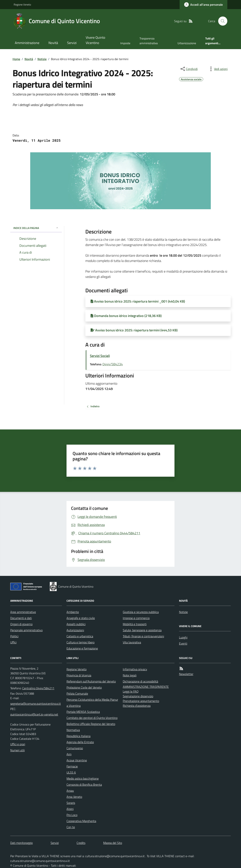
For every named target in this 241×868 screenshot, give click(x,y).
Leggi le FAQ (131, 691)
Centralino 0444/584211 (38, 688)
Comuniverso (75, 748)
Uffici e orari (18, 744)
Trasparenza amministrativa (149, 41)
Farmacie (72, 766)
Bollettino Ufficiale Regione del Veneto (91, 724)
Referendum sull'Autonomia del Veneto (91, 681)
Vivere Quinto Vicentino (96, 40)
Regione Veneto (22, 4)
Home (16, 59)
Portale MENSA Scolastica (83, 712)
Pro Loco (72, 815)
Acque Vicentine (77, 760)
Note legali (130, 675)
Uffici (13, 642)
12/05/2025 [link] (192, 255)
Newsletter (186, 674)
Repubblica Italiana (78, 736)
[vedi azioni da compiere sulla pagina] (218, 69)
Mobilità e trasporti (135, 624)
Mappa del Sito (113, 843)
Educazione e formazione (82, 648)
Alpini (70, 809)
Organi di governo (21, 624)
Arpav (70, 791)
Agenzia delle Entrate (80, 742)
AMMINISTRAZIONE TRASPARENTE (146, 687)
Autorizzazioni (75, 630)
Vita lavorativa (132, 642)
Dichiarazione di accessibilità (140, 681)
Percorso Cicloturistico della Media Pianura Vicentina (92, 703)
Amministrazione (27, 43)
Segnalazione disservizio (138, 696)
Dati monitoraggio (21, 843)
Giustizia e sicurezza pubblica (141, 612)
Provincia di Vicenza (79, 675)
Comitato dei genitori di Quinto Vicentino (92, 718)
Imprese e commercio (136, 618)
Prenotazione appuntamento (141, 701)
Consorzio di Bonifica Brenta (84, 785)
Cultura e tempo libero (80, 642)
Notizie (42, 59)
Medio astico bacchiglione (83, 778)
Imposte (125, 43)
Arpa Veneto (74, 797)
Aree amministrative (23, 612)
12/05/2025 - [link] (90, 94)
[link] (90, 94)
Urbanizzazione (187, 43)
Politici (14, 636)
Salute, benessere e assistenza (142, 630)
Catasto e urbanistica (80, 636)
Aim (69, 754)
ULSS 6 (71, 772)
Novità (53, 43)
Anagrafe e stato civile (81, 618)
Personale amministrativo (26, 630)
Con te (71, 827)
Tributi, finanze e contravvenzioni (143, 636)
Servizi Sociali (100, 356)
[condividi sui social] (189, 69)
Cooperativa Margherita (81, 821)
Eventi (183, 643)
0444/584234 (113, 364)
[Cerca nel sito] (221, 21)
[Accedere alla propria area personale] (203, 5)
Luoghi (183, 637)
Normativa (73, 730)
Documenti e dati (21, 618)
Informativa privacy (135, 669)
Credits (81, 843)
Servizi (72, 43)
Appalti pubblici (76, 624)
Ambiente (73, 612)
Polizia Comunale (77, 693)
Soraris (71, 803)
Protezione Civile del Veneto (84, 687)
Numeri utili (17, 750)
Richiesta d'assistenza (137, 706)
